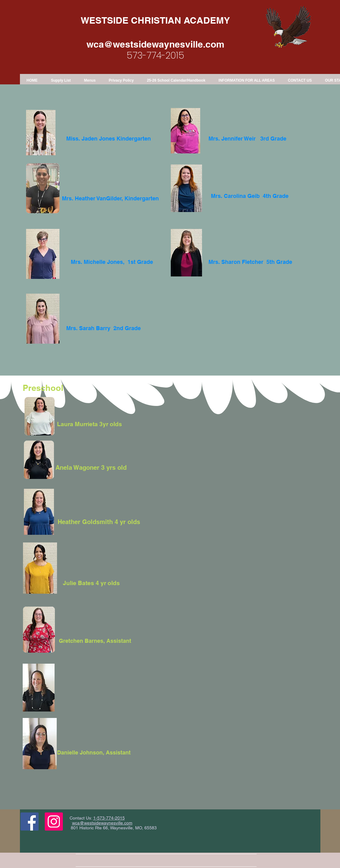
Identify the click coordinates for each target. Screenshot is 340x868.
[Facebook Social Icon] (30, 822)
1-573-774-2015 (109, 818)
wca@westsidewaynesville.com (155, 44)
